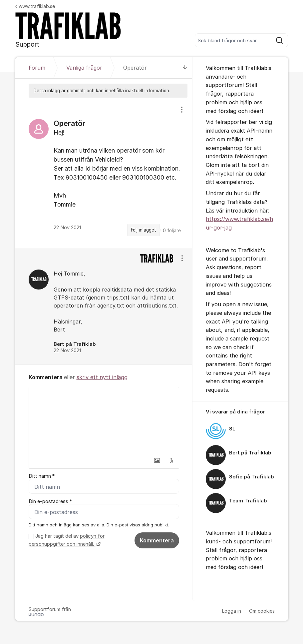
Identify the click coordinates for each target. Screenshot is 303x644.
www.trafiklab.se (35, 6)
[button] (157, 460)
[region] (104, 173)
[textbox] (104, 420)
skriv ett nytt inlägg (102, 377)
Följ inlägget (144, 230)
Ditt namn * (42, 476)
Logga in (232, 611)
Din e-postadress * (50, 501)
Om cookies (262, 611)
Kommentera (157, 540)
